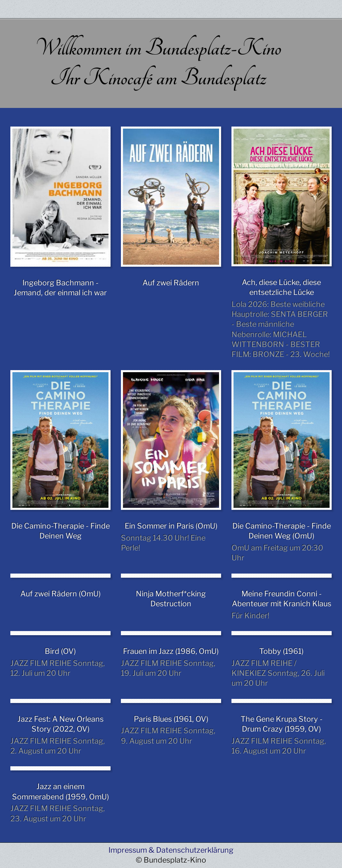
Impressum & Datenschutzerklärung (171, 850)
